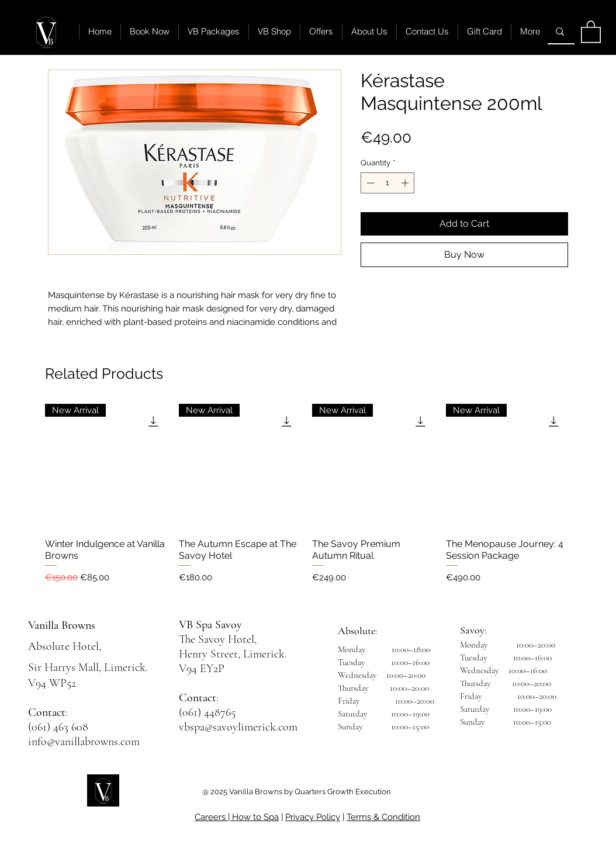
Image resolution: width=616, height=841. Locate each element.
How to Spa (255, 817)
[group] (308, 500)
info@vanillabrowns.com (84, 742)
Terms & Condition (383, 817)
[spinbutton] (388, 183)
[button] (591, 31)
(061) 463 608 (58, 727)
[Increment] (406, 183)
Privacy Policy (313, 817)
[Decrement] (369, 183)
